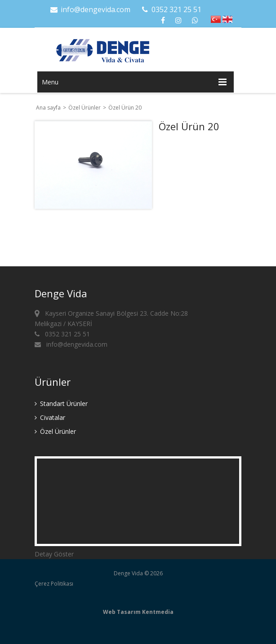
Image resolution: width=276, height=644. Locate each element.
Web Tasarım (122, 612)
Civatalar (50, 417)
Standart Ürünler (61, 404)
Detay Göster (54, 554)
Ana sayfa (48, 108)
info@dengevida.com (90, 9)
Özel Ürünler (85, 108)
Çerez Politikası (54, 584)
